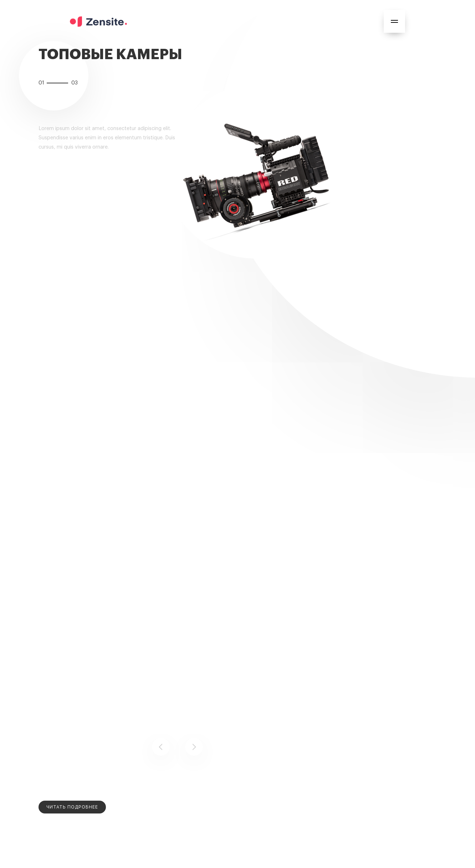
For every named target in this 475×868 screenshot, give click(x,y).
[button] (394, 21)
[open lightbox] (72, 807)
